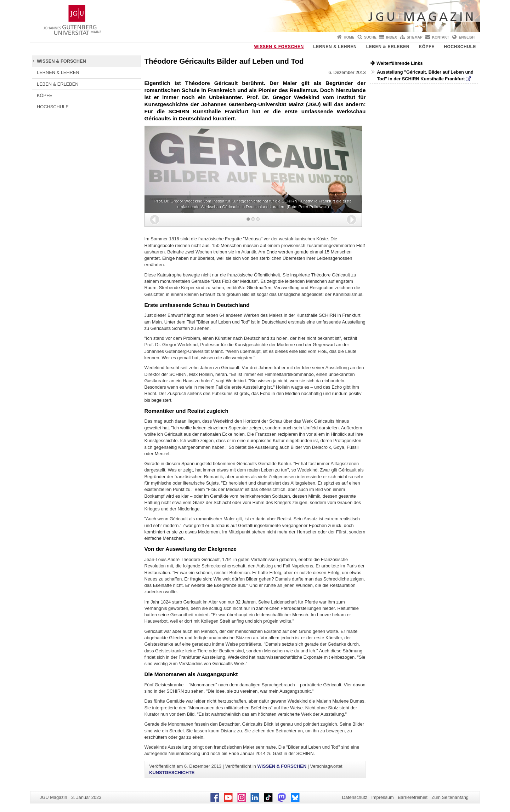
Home (349, 37)
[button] (155, 220)
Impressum (382, 797)
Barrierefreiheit (413, 797)
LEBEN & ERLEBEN (388, 47)
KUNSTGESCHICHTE (172, 773)
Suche (370, 37)
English (467, 37)
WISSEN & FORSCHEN (279, 47)
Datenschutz (355, 797)
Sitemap (414, 37)
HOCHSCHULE (460, 47)
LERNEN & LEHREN (335, 47)
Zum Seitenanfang (450, 797)
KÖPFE (427, 47)
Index (392, 37)
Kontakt (441, 37)
